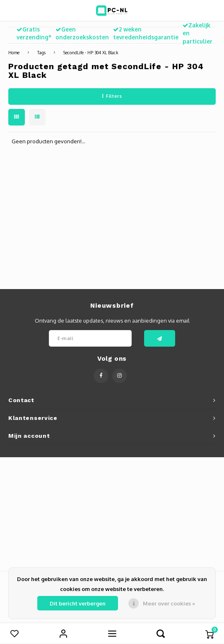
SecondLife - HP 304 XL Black (91, 52)
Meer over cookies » (169, 603)
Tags (41, 52)
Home (14, 52)
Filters (112, 96)
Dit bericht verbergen (78, 603)
